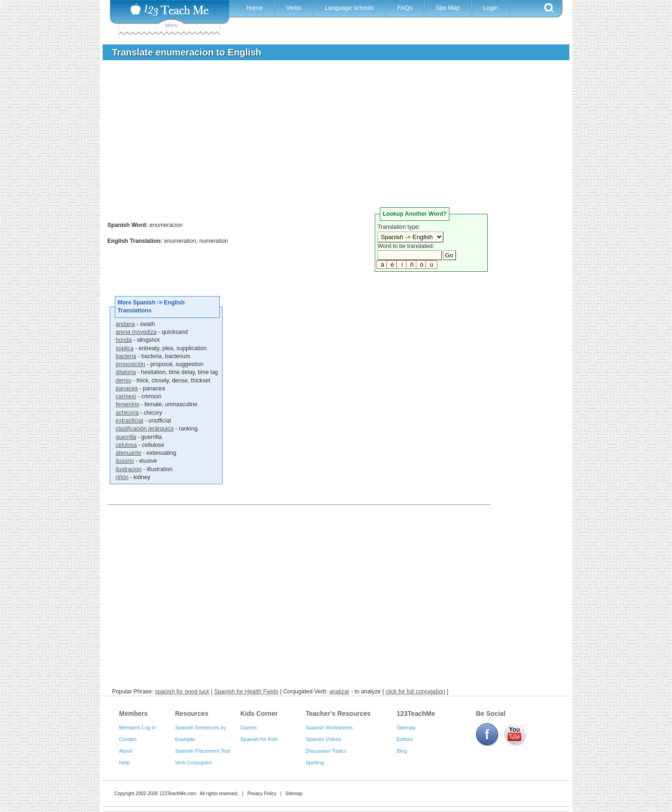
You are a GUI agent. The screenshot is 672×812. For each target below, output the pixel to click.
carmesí (126, 396)
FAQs (405, 8)
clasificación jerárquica (145, 429)
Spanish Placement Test (203, 751)
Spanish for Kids (259, 739)
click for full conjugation (415, 692)
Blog (402, 751)
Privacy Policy (262, 794)
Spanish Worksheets (329, 727)
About (126, 751)
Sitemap (406, 727)
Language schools (350, 8)
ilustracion (129, 469)
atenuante (129, 453)
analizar (339, 692)
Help (124, 763)
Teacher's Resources (338, 713)
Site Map (448, 8)
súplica (125, 348)
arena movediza (136, 332)
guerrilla (126, 437)
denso (124, 381)
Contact (128, 739)
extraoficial (129, 421)
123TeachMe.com (178, 794)
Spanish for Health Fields (246, 692)
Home (255, 8)
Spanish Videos (323, 739)
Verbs (294, 8)
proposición (130, 364)
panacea (127, 388)
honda (124, 340)
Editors (405, 739)
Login (490, 8)
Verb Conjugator (194, 763)
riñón (122, 477)
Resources (192, 713)
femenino (128, 404)
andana (125, 324)
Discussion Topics (326, 751)
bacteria (126, 356)
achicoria (127, 413)
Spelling (315, 763)
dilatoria (126, 372)
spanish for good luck (182, 692)
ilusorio (125, 461)
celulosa (126, 445)
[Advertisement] (329, 137)
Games (248, 727)
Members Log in (137, 727)
